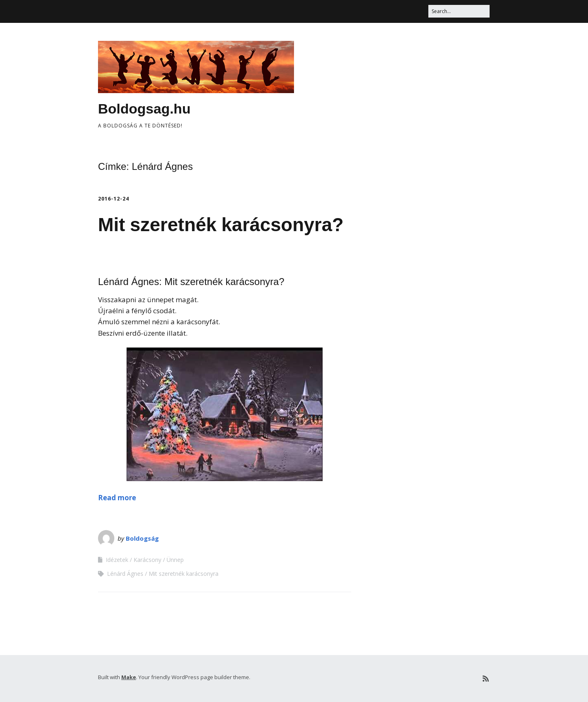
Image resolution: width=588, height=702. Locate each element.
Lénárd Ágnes (125, 574)
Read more (117, 498)
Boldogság (142, 538)
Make (129, 677)
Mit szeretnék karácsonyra (184, 574)
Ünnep (175, 560)
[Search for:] (459, 11)
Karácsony (147, 560)
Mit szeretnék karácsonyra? (221, 225)
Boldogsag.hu (144, 109)
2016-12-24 (114, 199)
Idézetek (117, 560)
